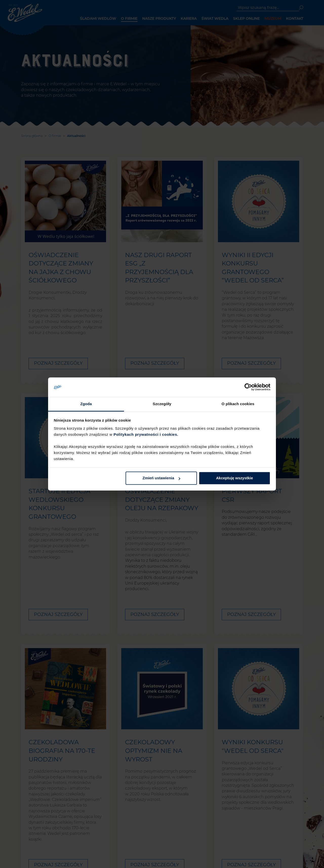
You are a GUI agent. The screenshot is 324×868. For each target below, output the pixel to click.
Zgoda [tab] (86, 404)
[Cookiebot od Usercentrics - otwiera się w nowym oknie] (248, 387)
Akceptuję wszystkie (234, 478)
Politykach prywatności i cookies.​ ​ (146, 434)
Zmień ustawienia (161, 478)
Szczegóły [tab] (162, 404)
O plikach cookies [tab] (238, 404)
